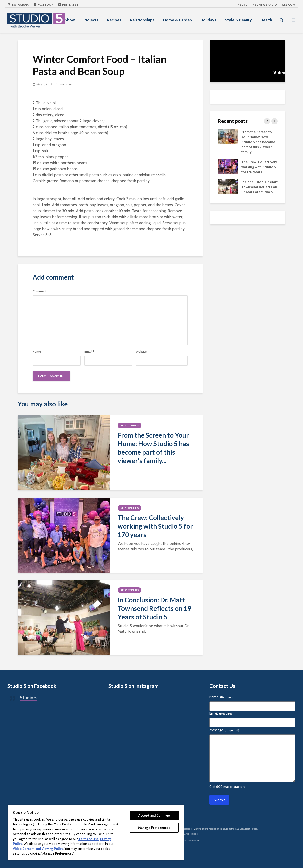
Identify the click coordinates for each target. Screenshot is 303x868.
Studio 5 (28, 698)
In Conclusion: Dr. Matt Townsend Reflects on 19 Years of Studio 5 (154, 608)
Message (224, 730)
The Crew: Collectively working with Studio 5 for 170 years (155, 526)
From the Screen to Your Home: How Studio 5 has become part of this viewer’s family (258, 142)
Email (89, 352)
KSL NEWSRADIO (265, 5)
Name (38, 352)
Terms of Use (89, 839)
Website (141, 352)
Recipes (114, 20)
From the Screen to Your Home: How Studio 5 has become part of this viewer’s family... (153, 448)
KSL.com (289, 5)
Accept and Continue (154, 815)
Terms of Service (185, 841)
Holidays (208, 20)
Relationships (142, 20)
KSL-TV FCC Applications (185, 834)
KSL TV (242, 5)
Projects (91, 20)
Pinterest (68, 5)
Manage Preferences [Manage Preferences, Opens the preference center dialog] (154, 828)
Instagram (18, 5)
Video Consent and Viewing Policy (38, 849)
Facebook (44, 5)
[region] (96, 832)
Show (70, 20)
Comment (40, 291)
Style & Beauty (238, 20)
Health (266, 20)
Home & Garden (178, 20)
